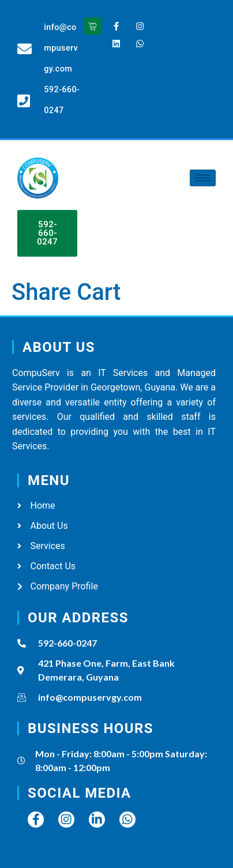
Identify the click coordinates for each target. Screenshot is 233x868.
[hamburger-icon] (203, 178)
